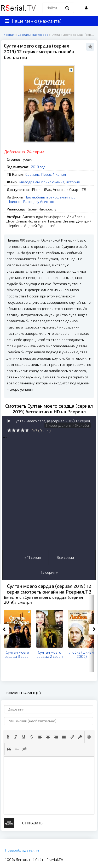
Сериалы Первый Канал (46, 174)
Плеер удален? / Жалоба (68, 425)
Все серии (65, 557)
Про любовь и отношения (46, 197)
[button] (8, 737)
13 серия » (49, 572)
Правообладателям (22, 850)
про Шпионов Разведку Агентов (41, 199)
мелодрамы (30, 182)
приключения (53, 182)
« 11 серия (33, 557)
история (73, 182)
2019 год (38, 167)
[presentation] (8, 737)
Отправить (32, 823)
